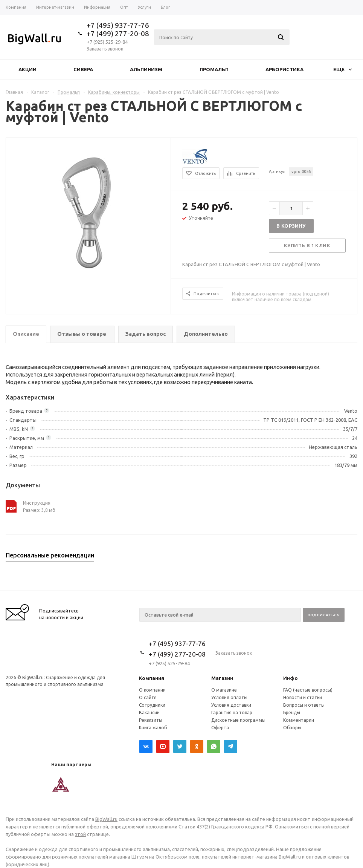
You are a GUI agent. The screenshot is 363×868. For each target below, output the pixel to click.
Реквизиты (151, 720)
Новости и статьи (303, 697)
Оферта (220, 728)
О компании (152, 690)
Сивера (83, 69)
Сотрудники (152, 705)
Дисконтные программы (238, 720)
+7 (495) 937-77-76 (118, 25)
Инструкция (37, 503)
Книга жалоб (153, 728)
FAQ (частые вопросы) (308, 690)
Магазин (222, 678)
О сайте (148, 697)
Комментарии (299, 720)
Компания (152, 678)
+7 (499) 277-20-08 (118, 34)
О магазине (224, 690)
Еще (342, 69)
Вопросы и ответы (304, 705)
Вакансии (149, 713)
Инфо (291, 678)
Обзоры (292, 728)
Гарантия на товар (232, 713)
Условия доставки (231, 705)
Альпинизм (146, 69)
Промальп (214, 69)
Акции (27, 69)
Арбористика (284, 69)
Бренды (292, 713)
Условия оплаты (229, 697)
